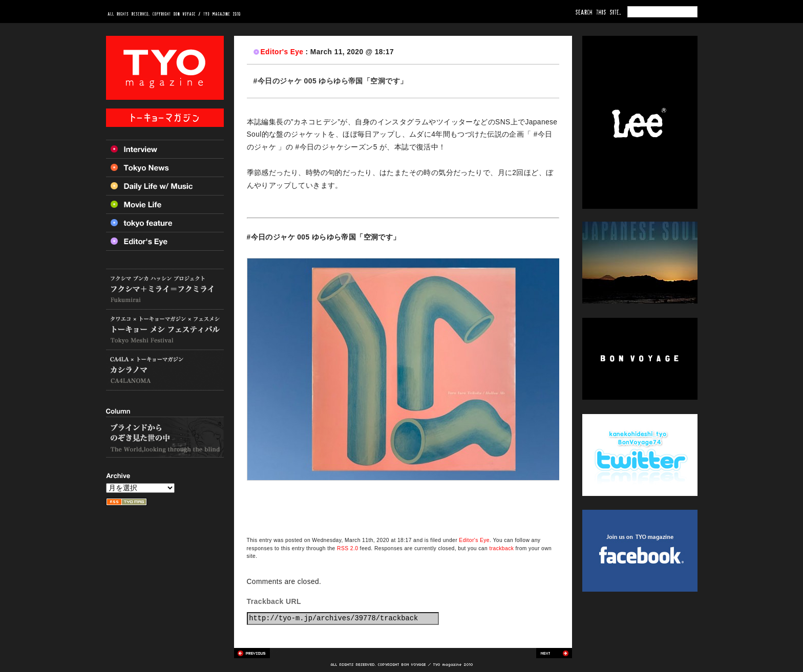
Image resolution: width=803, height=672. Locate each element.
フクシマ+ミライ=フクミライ (165, 289)
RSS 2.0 (347, 548)
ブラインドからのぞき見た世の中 (165, 437)
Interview (165, 149)
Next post (554, 653)
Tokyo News (165, 167)
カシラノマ (165, 370)
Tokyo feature (165, 223)
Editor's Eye (282, 52)
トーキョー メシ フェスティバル (165, 330)
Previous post (252, 653)
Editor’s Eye (165, 241)
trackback (501, 548)
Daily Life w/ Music (165, 186)
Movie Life (165, 204)
